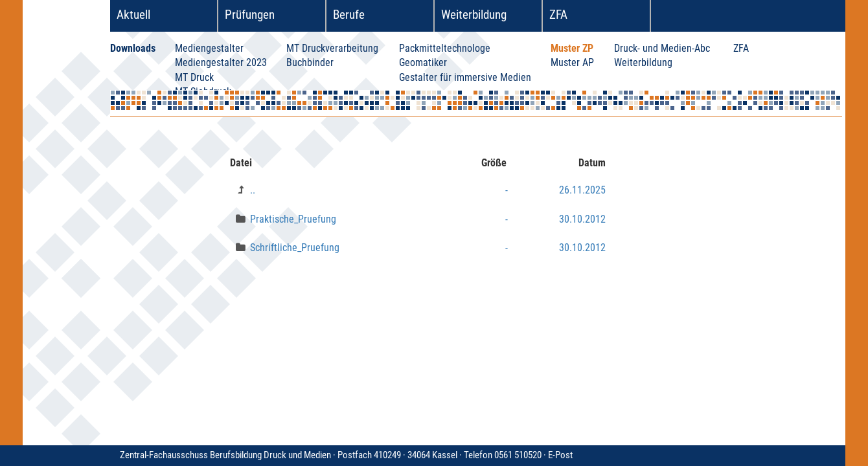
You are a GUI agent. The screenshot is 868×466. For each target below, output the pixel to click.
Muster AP (572, 62)
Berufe (349, 15)
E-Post (560, 455)
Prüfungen (250, 15)
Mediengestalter (209, 48)
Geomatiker (423, 62)
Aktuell (133, 15)
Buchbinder (310, 62)
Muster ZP (572, 48)
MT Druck (194, 77)
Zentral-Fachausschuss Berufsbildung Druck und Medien (334, 455)
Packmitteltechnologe (445, 48)
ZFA (558, 15)
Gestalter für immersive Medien (465, 77)
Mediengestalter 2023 (221, 62)
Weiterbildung (474, 15)
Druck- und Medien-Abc (662, 48)
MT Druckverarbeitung (332, 48)
